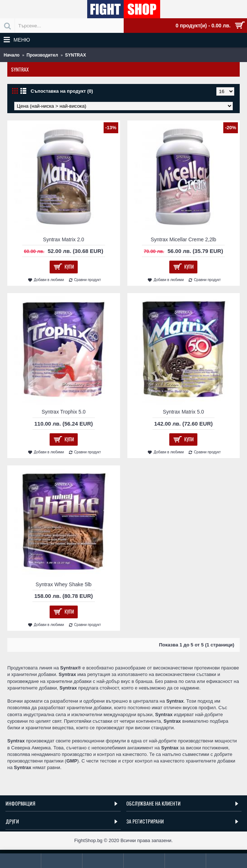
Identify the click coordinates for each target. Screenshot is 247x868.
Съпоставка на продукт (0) (62, 91)
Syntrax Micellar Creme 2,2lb (184, 239)
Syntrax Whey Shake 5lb (64, 584)
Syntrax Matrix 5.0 (183, 412)
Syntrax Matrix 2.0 (64, 239)
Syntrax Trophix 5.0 (64, 412)
